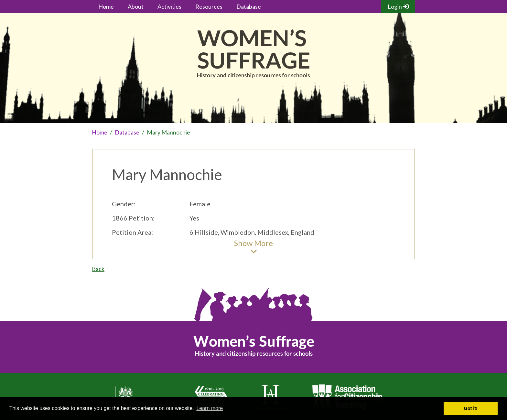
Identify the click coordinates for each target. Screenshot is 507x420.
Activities (169, 6)
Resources (209, 6)
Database (249, 6)
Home (106, 6)
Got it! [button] (471, 408)
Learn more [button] (210, 408)
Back (98, 269)
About (136, 6)
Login (398, 6)
